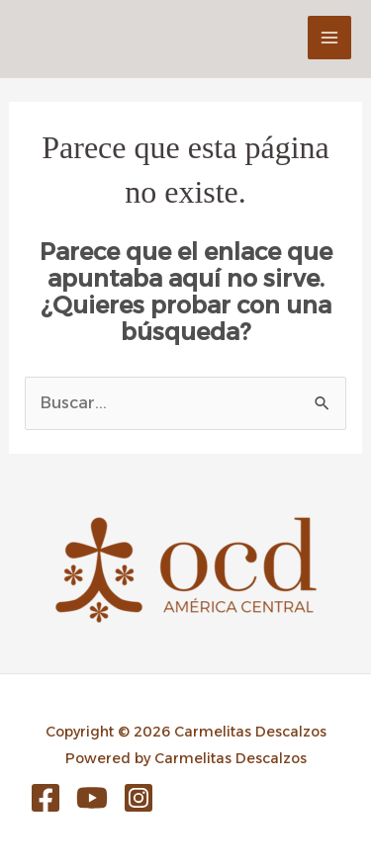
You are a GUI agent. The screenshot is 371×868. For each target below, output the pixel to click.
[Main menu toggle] (329, 38)
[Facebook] (46, 798)
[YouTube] (92, 798)
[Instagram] (139, 798)
